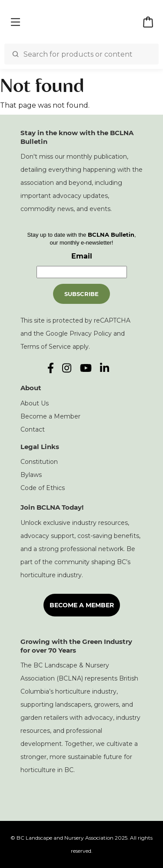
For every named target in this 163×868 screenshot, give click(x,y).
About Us (35, 403)
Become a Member (50, 416)
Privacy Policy (91, 334)
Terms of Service (46, 347)
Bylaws (31, 475)
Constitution (39, 462)
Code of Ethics (43, 488)
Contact (33, 429)
